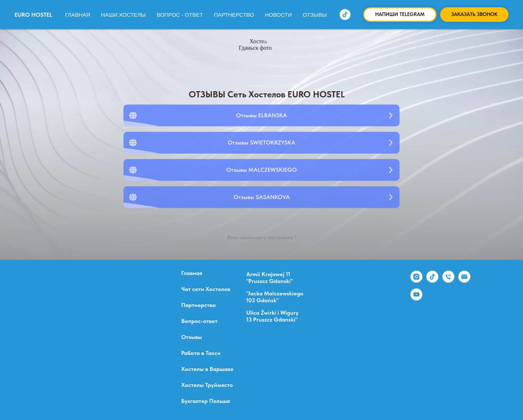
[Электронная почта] (464, 281)
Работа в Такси (201, 353)
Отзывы (315, 15)
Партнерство (234, 15)
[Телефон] (448, 281)
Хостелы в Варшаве (207, 369)
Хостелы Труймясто (207, 385)
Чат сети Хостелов (206, 289)
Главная (78, 15)
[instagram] (416, 281)
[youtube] (416, 298)
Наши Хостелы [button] (123, 15)
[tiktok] (345, 15)
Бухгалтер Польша (206, 401)
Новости (279, 15)
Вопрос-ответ (199, 321)
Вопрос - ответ (180, 15)
